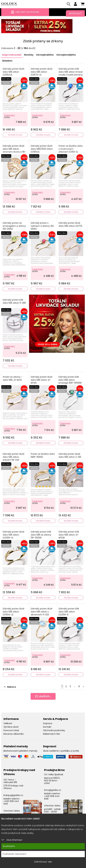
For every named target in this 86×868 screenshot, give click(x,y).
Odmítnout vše (43, 862)
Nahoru (10, 687)
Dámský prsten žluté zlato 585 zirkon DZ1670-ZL (42, 72)
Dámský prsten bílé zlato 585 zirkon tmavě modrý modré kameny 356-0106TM (71, 74)
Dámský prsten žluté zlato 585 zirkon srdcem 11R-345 (14, 457)
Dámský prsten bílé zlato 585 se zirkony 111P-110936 (41, 535)
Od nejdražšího (45, 55)
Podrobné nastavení (15, 854)
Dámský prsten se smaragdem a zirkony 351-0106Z (14, 226)
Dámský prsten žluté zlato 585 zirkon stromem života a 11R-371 (14, 151)
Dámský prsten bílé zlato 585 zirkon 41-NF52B (69, 535)
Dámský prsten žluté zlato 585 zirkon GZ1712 (70, 225)
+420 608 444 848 (52, 798)
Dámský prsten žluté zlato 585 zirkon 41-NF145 (42, 380)
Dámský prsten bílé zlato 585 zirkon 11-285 (14, 302)
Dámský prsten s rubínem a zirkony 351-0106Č (43, 226)
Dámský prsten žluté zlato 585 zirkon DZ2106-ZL (14, 535)
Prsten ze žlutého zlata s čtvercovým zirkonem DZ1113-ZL (71, 149)
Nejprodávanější (12, 55)
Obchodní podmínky (54, 731)
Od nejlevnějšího (66, 55)
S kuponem (10, 116)
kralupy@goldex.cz (13, 796)
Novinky (29, 55)
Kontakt (47, 727)
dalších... (43, 697)
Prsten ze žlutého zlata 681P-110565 (43, 456)
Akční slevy (75, 13)
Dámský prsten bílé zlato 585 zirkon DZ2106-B (69, 612)
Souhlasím (9, 846)
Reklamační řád (51, 734)
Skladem (7, 61)
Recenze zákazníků (14, 734)
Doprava (48, 724)
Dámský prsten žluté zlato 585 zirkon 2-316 (70, 456)
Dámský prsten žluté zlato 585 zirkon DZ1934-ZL (14, 612)
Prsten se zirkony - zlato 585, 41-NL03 (13, 379)
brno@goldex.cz (53, 790)
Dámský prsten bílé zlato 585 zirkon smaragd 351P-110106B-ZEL (70, 382)
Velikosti (8, 724)
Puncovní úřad (11, 731)
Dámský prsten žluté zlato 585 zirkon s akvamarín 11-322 (42, 612)
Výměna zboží (11, 727)
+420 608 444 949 (11, 803)
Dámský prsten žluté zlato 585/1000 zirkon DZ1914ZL (42, 149)
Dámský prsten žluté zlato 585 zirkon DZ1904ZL (14, 72)
